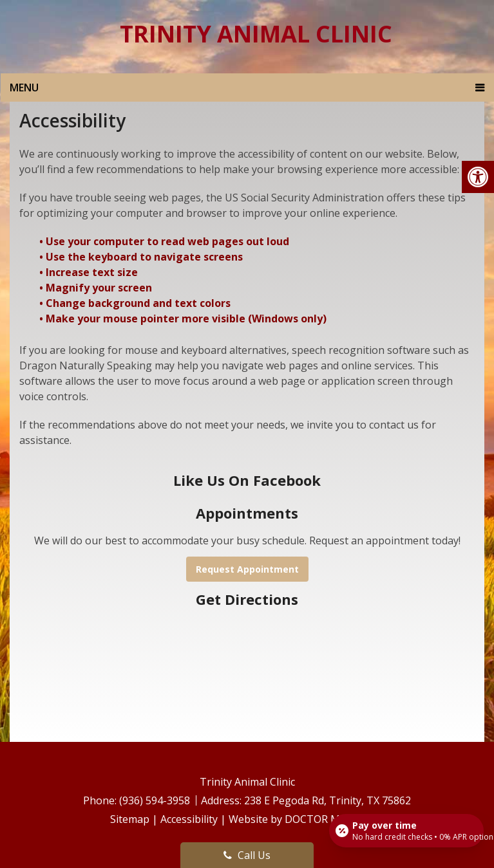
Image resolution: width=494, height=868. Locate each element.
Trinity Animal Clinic (256, 34)
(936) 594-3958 (156, 800)
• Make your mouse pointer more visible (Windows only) (183, 319)
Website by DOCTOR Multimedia (307, 819)
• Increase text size (90, 272)
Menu (24, 88)
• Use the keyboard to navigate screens (142, 257)
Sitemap (130, 819)
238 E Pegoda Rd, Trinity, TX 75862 (328, 800)
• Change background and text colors (136, 303)
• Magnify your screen (97, 288)
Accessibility (189, 819)
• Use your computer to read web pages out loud (166, 241)
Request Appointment (247, 569)
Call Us (247, 855)
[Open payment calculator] (406, 831)
